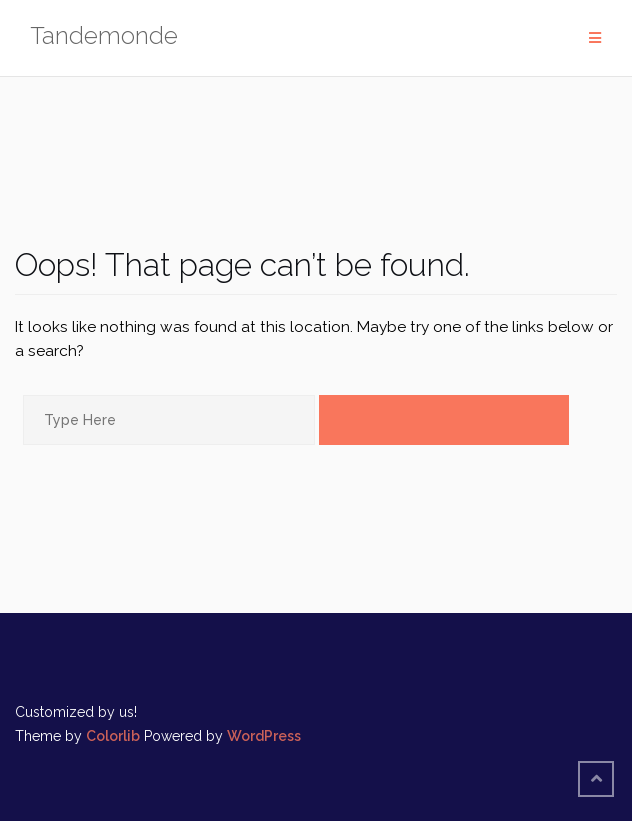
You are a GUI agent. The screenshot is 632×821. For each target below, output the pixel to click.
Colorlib (113, 736)
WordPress (264, 736)
